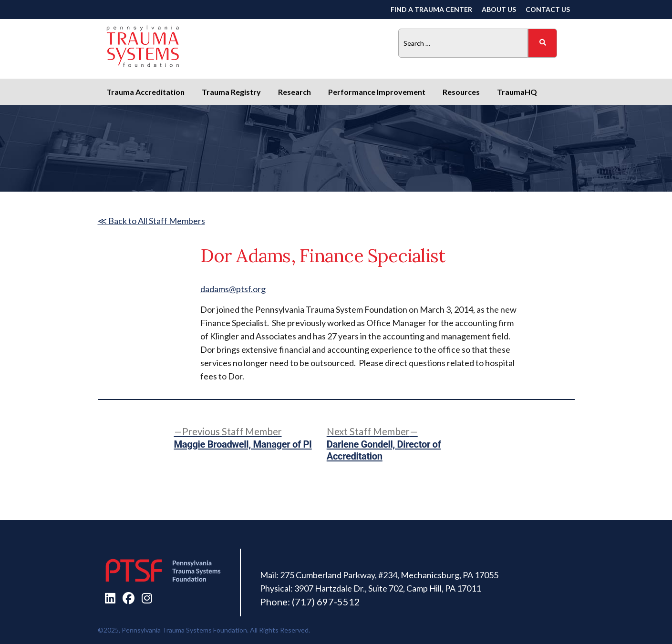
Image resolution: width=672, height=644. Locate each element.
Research (295, 92)
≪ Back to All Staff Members (151, 221)
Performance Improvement (377, 92)
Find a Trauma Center (431, 9)
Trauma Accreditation (145, 92)
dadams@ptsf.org (233, 289)
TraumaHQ (517, 92)
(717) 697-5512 (326, 602)
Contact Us (548, 9)
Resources (461, 92)
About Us (499, 9)
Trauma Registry (231, 92)
